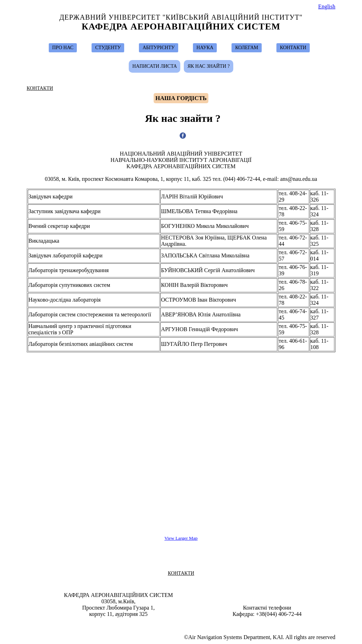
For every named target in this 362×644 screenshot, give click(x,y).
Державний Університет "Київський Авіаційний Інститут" (181, 17)
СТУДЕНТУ (108, 48)
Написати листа (155, 66)
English (327, 6)
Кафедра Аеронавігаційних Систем (181, 27)
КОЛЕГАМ (247, 48)
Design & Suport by (182, 624)
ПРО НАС (63, 48)
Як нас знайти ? (208, 66)
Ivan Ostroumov (184, 624)
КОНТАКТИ (293, 48)
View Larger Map (181, 538)
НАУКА (205, 48)
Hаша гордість (181, 98)
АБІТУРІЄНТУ (159, 48)
